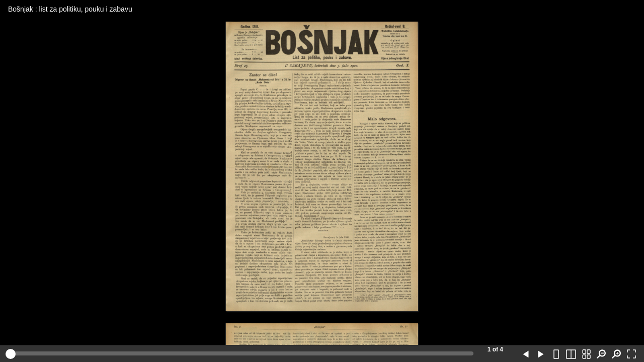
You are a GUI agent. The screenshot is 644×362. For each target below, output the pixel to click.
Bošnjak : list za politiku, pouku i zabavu (70, 9)
